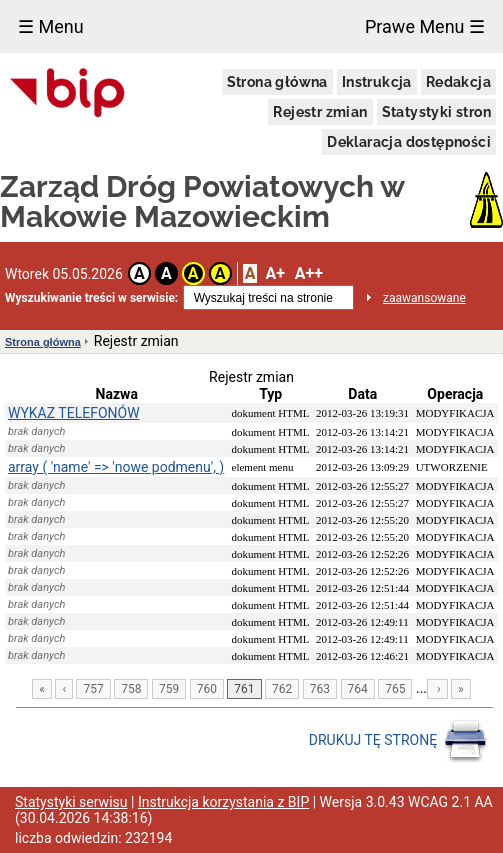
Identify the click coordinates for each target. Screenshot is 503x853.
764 (358, 689)
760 (207, 689)
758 (131, 689)
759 (169, 689)
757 (93, 689)
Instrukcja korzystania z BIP (223, 802)
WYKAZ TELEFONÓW (74, 413)
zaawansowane (424, 298)
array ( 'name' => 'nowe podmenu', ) (116, 467)
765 (395, 689)
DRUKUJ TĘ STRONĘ (398, 741)
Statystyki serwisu (71, 802)
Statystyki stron (436, 112)
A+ (274, 273)
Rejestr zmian (320, 112)
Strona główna (277, 82)
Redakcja (458, 82)
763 (320, 689)
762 (282, 689)
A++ (309, 273)
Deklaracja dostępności (409, 142)
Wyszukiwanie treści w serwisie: (91, 298)
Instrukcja (377, 82)
